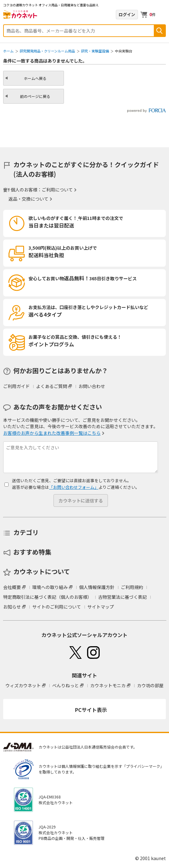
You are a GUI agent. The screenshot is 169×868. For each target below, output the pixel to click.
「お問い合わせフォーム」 (74, 487)
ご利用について (57, 190)
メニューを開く (162, 15)
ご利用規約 (132, 587)
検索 (160, 31)
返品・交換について (28, 199)
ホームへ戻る (35, 78)
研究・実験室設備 (95, 51)
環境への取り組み (50, 587)
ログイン (127, 14)
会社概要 (12, 587)
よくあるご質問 (52, 386)
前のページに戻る (35, 96)
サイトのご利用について (57, 607)
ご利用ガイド (16, 386)
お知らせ (12, 607)
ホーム (8, 51)
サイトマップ (101, 607)
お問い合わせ (92, 386)
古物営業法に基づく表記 (122, 597)
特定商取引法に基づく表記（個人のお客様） (47, 597)
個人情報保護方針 (97, 587)
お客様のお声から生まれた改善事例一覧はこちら (52, 433)
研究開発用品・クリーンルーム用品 (47, 51)
